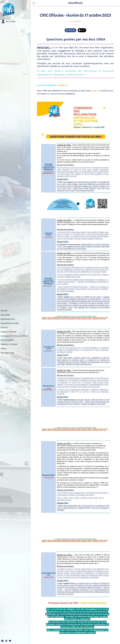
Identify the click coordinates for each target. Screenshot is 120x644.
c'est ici (96, 91)
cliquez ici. (63, 85)
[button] (8, 21)
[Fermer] (34, 3)
